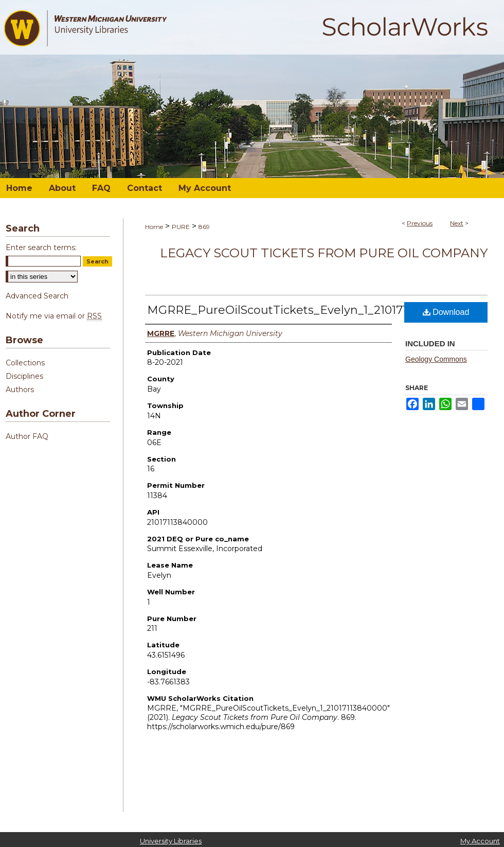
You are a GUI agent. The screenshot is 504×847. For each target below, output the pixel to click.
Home (154, 227)
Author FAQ (27, 436)
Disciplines (24, 376)
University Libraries (171, 841)
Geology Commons (436, 359)
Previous (420, 223)
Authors (20, 390)
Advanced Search (37, 296)
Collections (25, 363)
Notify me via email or (54, 316)
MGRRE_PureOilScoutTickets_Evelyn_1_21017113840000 (304, 310)
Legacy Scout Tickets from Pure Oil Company (324, 253)
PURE (181, 227)
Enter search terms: (41, 248)
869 (204, 227)
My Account (480, 841)
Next (457, 223)
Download (446, 312)
